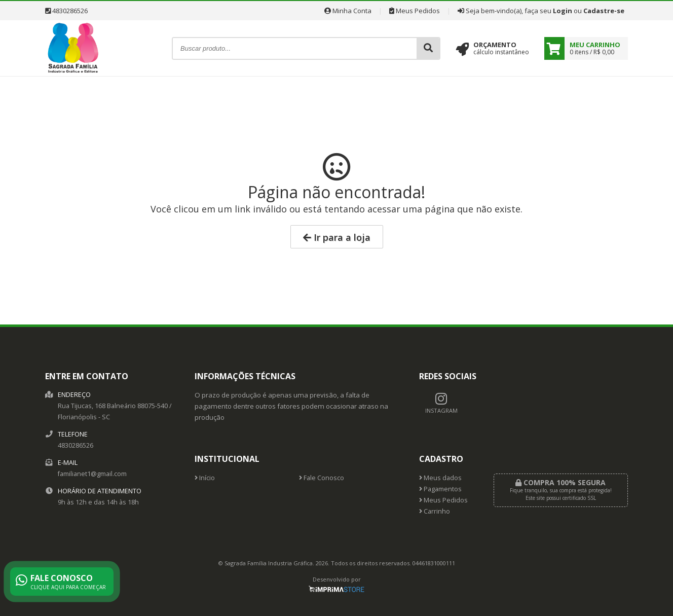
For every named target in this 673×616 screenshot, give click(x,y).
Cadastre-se (604, 11)
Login (563, 11)
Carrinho (435, 511)
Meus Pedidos (415, 11)
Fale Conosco (322, 478)
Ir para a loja (337, 237)
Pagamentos (440, 489)
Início (205, 478)
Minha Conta (348, 11)
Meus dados (440, 478)
